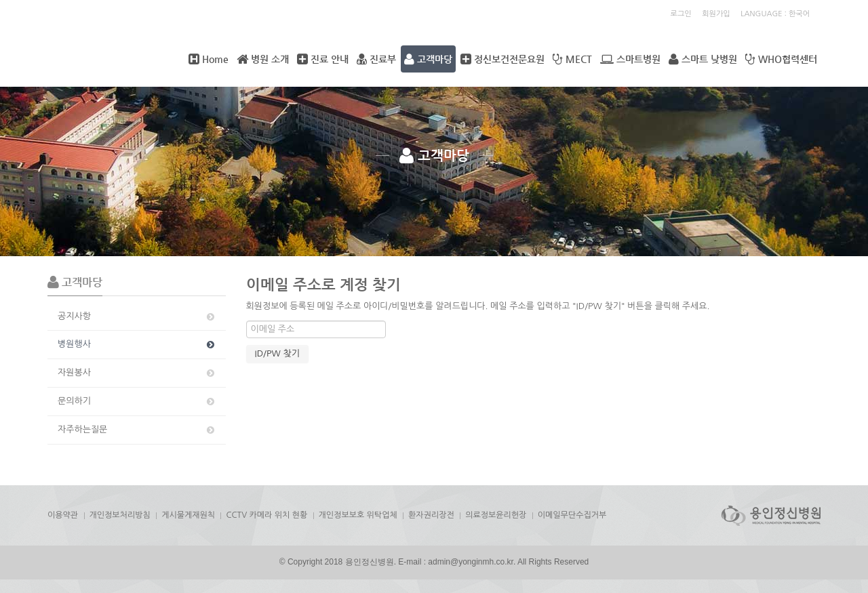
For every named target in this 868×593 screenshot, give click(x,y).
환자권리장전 (431, 515)
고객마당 (428, 59)
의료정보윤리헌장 (496, 515)
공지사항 (137, 316)
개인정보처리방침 (120, 515)
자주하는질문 (137, 430)
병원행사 (137, 344)
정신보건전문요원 (502, 59)
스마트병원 (630, 59)
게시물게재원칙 (188, 515)
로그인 (681, 14)
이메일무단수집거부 (572, 515)
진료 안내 (323, 59)
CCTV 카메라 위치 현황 (267, 515)
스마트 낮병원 (703, 59)
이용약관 (63, 515)
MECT (572, 59)
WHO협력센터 (781, 59)
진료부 (376, 59)
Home (209, 59)
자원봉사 (137, 373)
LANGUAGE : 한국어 (775, 14)
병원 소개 (263, 59)
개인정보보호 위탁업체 (358, 515)
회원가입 (716, 14)
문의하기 (137, 401)
